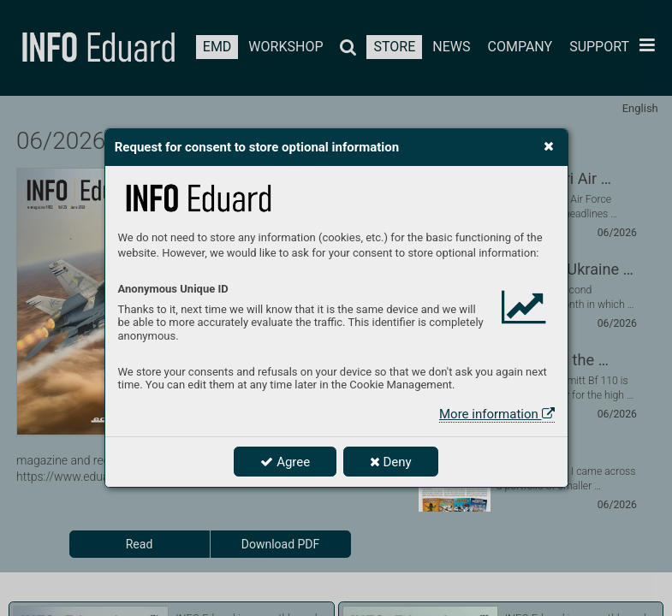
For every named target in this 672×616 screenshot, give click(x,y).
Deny (391, 462)
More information (497, 414)
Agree (285, 462)
